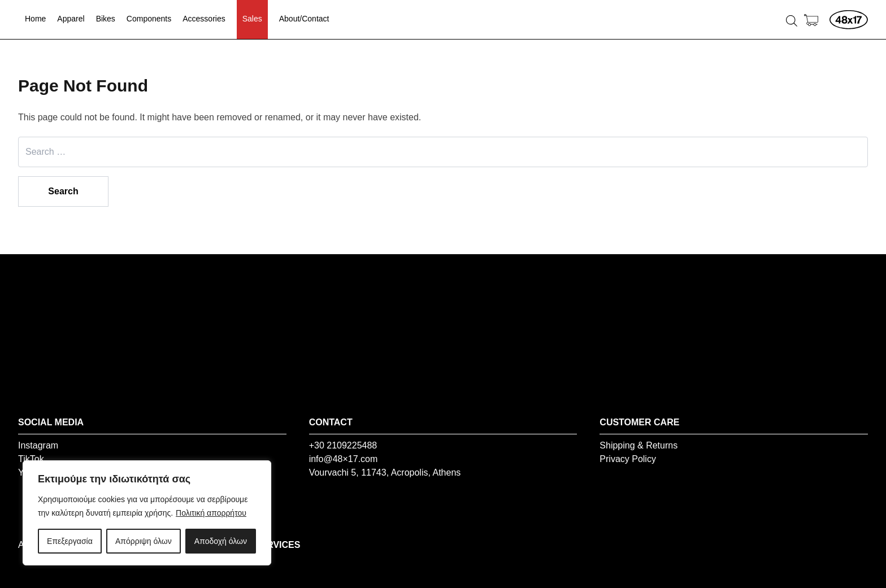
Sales (252, 19)
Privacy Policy (628, 459)
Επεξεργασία (70, 541)
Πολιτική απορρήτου (211, 513)
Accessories (204, 19)
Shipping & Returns (639, 445)
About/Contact (304, 19)
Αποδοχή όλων (221, 541)
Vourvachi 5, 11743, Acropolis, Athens (385, 472)
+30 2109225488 (343, 445)
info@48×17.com (344, 459)
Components (149, 19)
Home (35, 19)
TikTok (31, 459)
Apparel (71, 19)
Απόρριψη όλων (144, 541)
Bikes (106, 19)
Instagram (38, 445)
